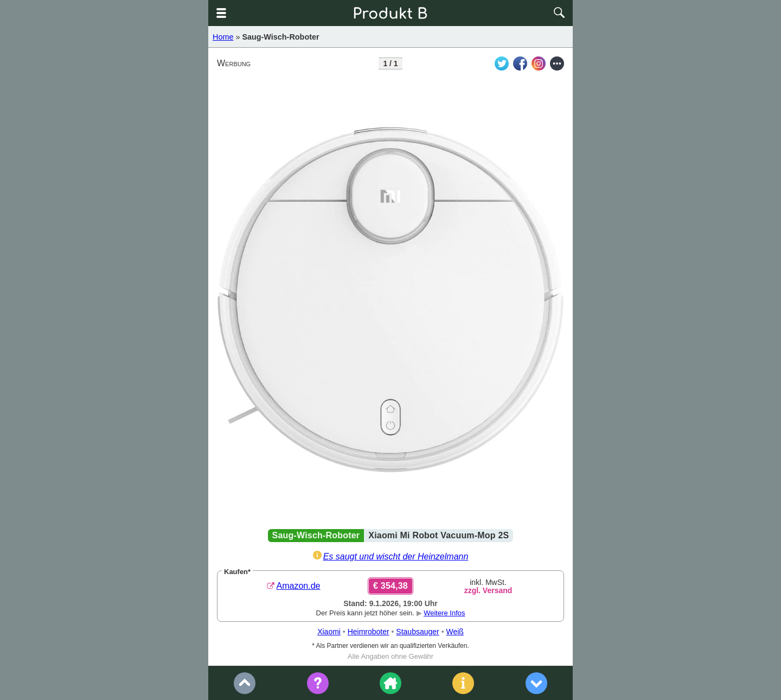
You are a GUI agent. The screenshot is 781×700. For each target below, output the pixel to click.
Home (223, 37)
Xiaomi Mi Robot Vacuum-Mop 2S (438, 535)
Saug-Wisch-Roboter (280, 37)
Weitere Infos (444, 613)
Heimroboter (369, 632)
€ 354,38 (390, 586)
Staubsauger (417, 632)
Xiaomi (329, 632)
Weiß (454, 632)
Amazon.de (299, 586)
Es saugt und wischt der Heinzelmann (396, 556)
